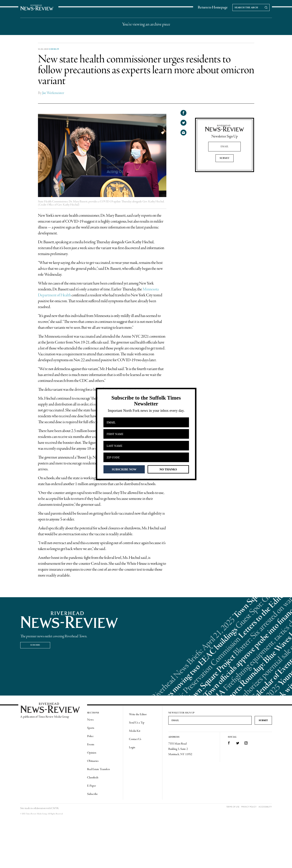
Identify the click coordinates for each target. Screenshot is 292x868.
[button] (146, 401)
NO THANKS (168, 469)
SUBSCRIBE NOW (124, 469)
